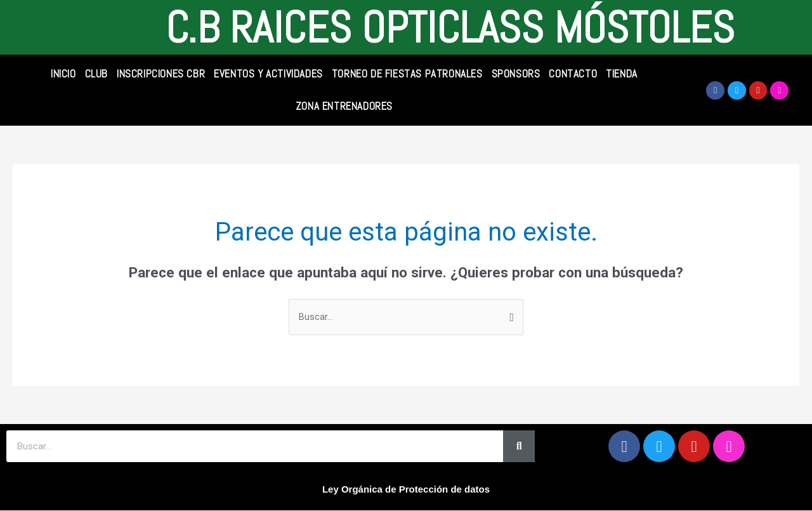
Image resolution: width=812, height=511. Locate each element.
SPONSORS (516, 74)
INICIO (63, 74)
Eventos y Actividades (268, 74)
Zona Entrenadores (344, 106)
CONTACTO (573, 74)
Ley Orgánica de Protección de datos (406, 490)
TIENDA (622, 74)
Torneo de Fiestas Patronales (407, 74)
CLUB (96, 74)
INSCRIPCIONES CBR (161, 74)
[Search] (519, 447)
